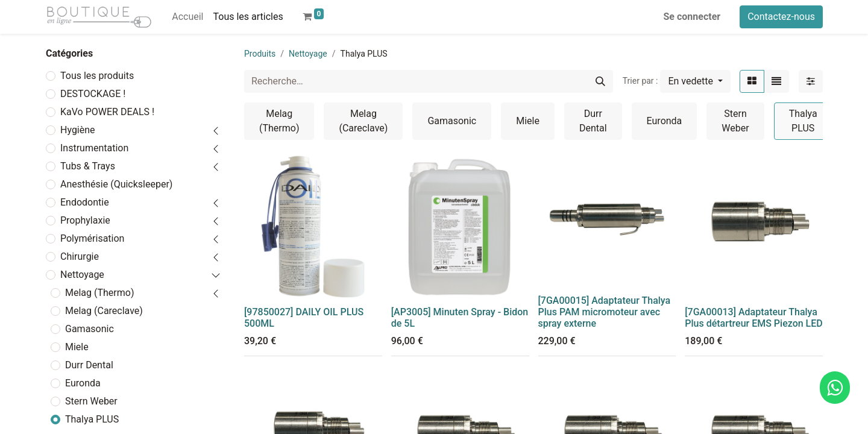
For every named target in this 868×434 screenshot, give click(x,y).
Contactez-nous (781, 17)
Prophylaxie (85, 220)
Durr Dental (89, 365)
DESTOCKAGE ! (93, 94)
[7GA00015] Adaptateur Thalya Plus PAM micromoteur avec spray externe (605, 312)
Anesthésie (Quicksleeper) (116, 184)
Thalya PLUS (92, 419)
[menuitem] (187, 17)
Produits (260, 54)
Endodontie (85, 202)
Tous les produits (97, 76)
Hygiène (78, 130)
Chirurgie (80, 256)
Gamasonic (90, 329)
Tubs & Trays (88, 166)
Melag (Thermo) (99, 293)
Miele (77, 347)
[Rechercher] (600, 81)
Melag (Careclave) (104, 311)
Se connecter (692, 17)
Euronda (83, 383)
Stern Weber (91, 401)
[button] (695, 81)
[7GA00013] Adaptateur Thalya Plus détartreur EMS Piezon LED (753, 318)
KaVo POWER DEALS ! (107, 112)
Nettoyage (82, 275)
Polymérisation (92, 238)
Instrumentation (94, 148)
